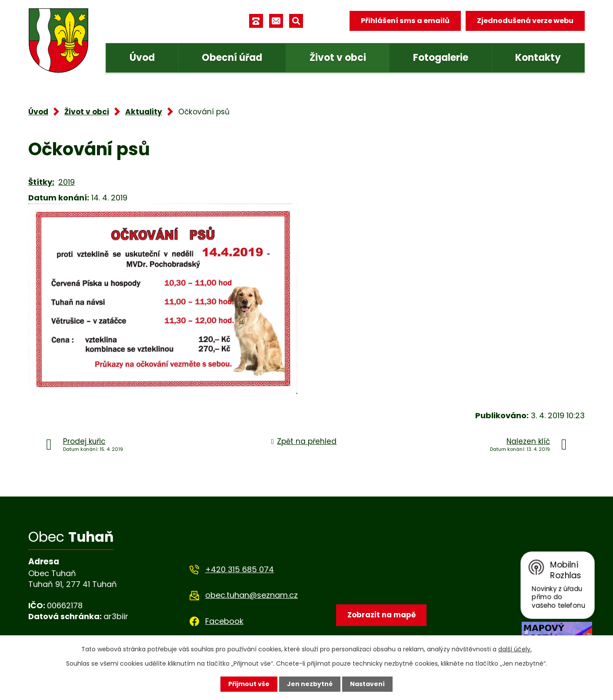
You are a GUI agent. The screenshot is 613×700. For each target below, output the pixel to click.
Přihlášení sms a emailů (405, 21)
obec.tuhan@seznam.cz (252, 595)
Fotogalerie (441, 58)
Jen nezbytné (310, 684)
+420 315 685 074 (240, 569)
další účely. (515, 649)
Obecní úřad (232, 58)
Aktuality (144, 112)
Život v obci (338, 58)
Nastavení (367, 684)
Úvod (142, 58)
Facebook (224, 621)
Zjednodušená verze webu (525, 21)
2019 (67, 182)
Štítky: (41, 182)
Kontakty (538, 58)
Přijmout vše (249, 684)
